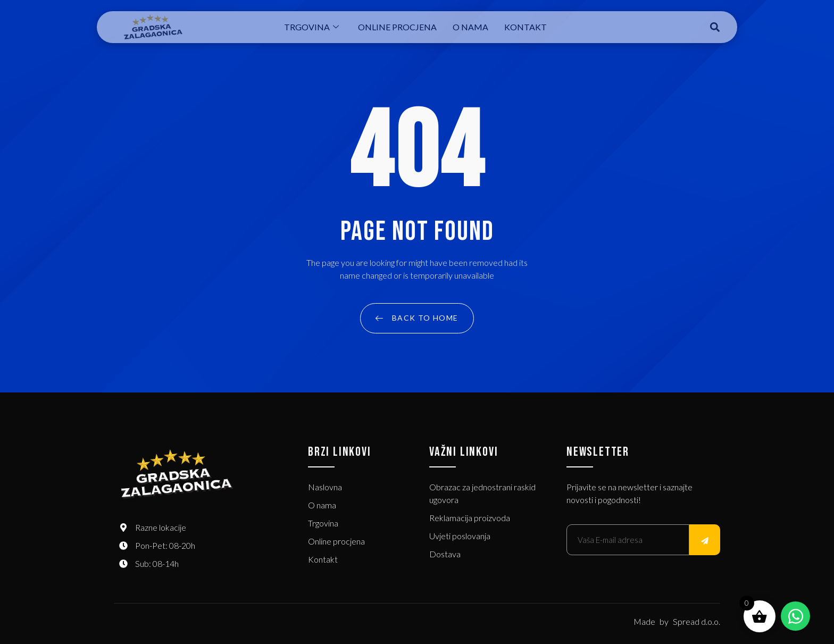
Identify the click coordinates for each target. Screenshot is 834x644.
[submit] (705, 540)
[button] (715, 27)
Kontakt (526, 27)
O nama (470, 27)
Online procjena (397, 27)
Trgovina (311, 27)
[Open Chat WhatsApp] (795, 616)
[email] (628, 540)
